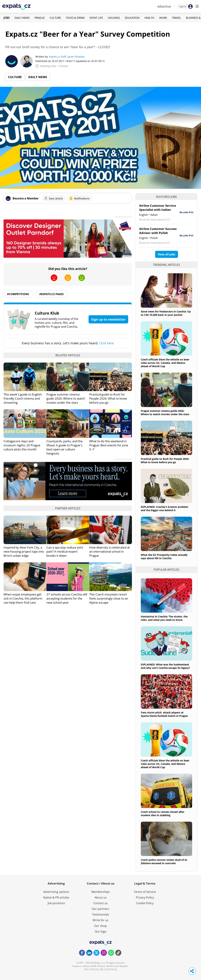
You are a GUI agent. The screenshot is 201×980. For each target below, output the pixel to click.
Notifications (79, 198)
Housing (114, 18)
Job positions (56, 903)
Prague (40, 18)
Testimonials (101, 914)
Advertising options (56, 892)
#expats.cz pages (51, 294)
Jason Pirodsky (76, 57)
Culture (55, 18)
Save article (53, 198)
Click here (106, 343)
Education (132, 18)
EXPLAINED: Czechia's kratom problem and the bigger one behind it (165, 509)
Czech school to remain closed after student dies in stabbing (163, 814)
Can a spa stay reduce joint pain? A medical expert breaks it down (65, 551)
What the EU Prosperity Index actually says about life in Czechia (164, 557)
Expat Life (96, 18)
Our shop (100, 926)
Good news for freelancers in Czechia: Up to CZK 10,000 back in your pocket (166, 313)
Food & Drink (75, 18)
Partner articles (68, 508)
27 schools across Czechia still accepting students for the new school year (67, 598)
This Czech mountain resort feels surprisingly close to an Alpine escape (109, 598)
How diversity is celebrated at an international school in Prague (110, 551)
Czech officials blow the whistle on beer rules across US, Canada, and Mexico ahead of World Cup (165, 363)
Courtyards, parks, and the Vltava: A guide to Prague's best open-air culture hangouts (65, 447)
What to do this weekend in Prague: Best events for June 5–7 (109, 445)
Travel (176, 18)
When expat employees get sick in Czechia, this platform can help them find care (23, 598)
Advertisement (123, 217)
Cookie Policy (145, 903)
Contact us (100, 903)
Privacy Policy (145, 897)
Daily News (22, 18)
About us (101, 897)
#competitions (18, 294)
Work (163, 18)
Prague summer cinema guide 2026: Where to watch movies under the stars (66, 398)
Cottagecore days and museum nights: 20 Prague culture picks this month (22, 445)
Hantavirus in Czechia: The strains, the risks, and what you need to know (164, 618)
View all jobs (167, 254)
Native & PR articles (56, 897)
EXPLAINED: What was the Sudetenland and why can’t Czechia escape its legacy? (165, 666)
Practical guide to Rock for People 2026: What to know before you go (108, 398)
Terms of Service (145, 892)
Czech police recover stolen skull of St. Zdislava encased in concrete (164, 862)
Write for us (100, 920)
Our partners (100, 909)
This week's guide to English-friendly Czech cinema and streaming (23, 398)
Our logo (101, 931)
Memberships (101, 892)
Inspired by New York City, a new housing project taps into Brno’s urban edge (24, 551)
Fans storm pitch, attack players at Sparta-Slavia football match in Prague (164, 714)
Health (149, 18)
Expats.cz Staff (58, 57)
